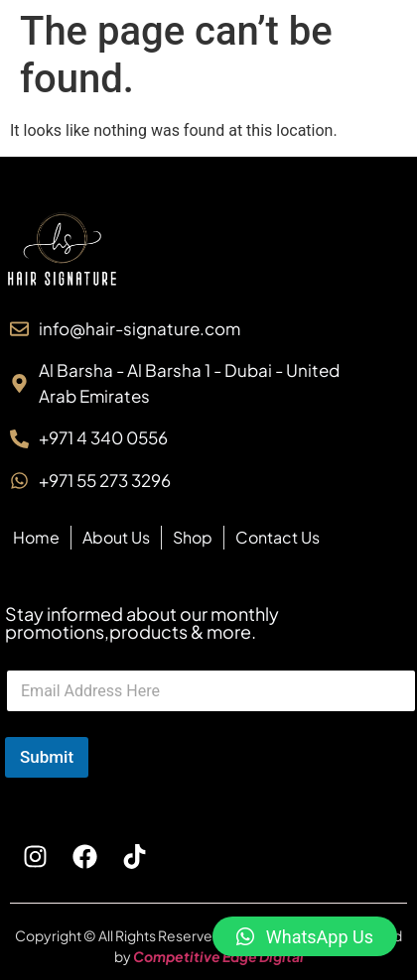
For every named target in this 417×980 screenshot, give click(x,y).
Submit (47, 757)
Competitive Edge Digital (218, 956)
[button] (305, 936)
